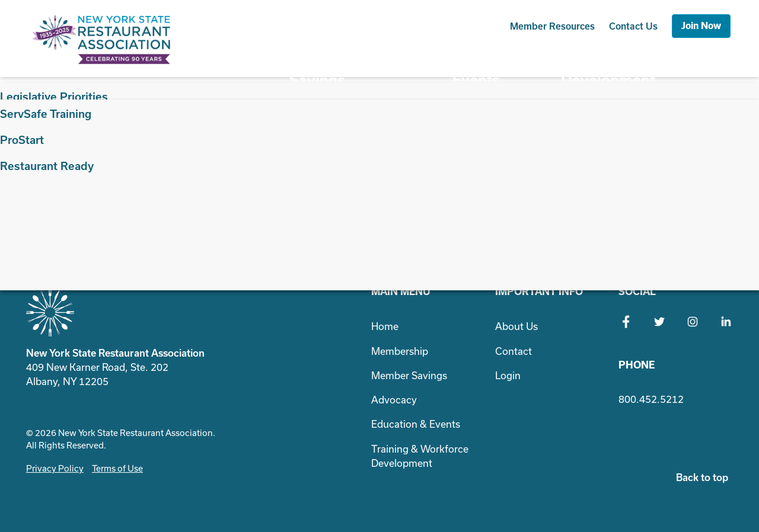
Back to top (702, 477)
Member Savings (334, 59)
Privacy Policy (55, 468)
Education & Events (502, 59)
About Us (516, 326)
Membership (245, 59)
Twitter (659, 322)
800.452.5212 (651, 399)
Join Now (701, 26)
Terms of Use (117, 468)
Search (594, 165)
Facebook (626, 322)
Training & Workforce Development (656, 59)
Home (385, 326)
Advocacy (414, 59)
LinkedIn (726, 322)
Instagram (693, 322)
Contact (633, 26)
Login (508, 375)
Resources (552, 26)
